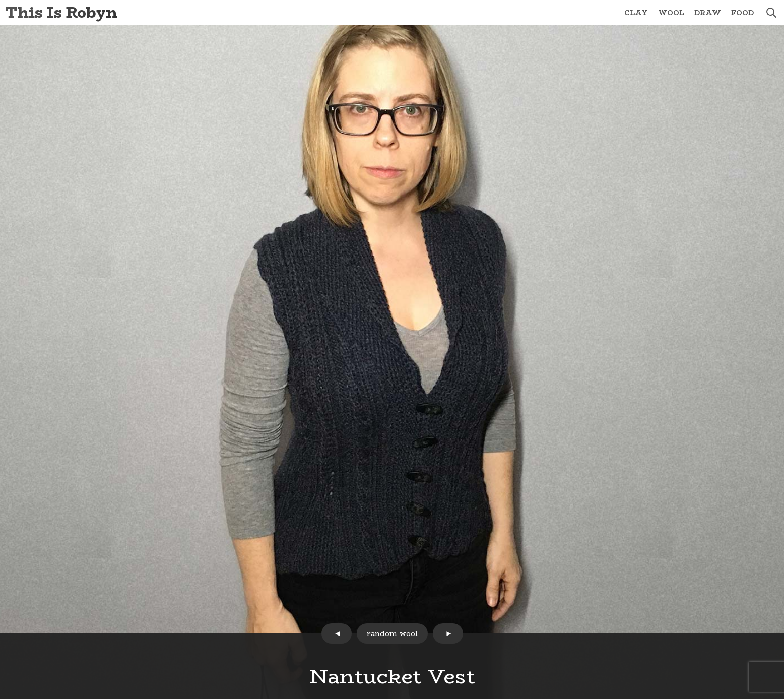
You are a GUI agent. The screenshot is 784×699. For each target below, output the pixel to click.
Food (742, 13)
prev (337, 633)
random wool (392, 633)
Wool (671, 13)
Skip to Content (0, 0)
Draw (708, 13)
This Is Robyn (61, 12)
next (448, 633)
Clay (636, 13)
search (771, 13)
